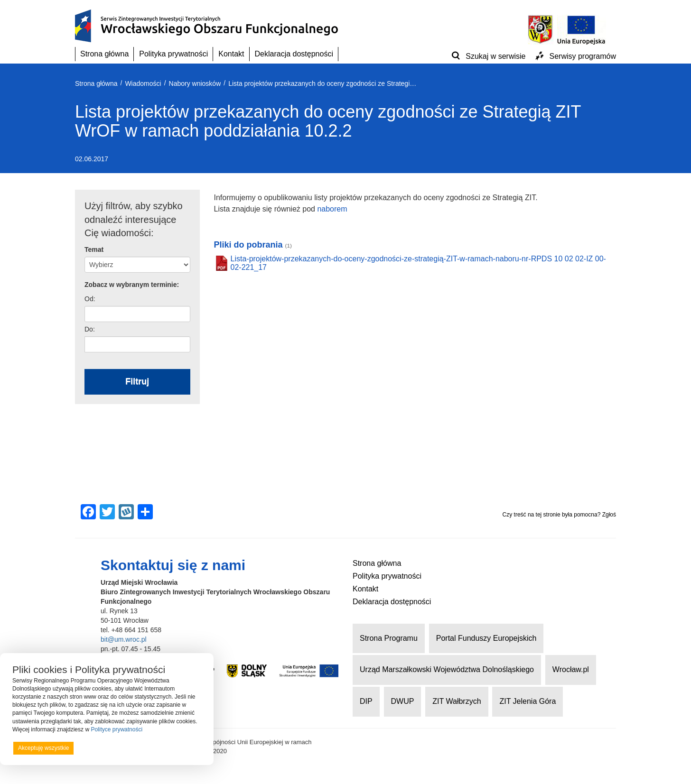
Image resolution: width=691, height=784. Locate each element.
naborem (332, 209)
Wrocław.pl (571, 669)
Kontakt (231, 54)
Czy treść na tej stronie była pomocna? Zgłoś (559, 515)
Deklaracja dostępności (294, 54)
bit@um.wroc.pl (124, 639)
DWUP (403, 701)
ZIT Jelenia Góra (528, 701)
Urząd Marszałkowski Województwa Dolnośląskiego (447, 669)
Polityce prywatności (117, 729)
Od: (90, 299)
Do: (90, 329)
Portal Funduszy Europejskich (486, 638)
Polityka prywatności (173, 54)
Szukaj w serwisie (495, 56)
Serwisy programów (583, 56)
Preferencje (182, 747)
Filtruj (137, 381)
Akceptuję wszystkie (43, 748)
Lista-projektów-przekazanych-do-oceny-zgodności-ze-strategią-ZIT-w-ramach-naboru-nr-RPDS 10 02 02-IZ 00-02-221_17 (418, 263)
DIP (366, 701)
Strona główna (104, 54)
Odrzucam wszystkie (119, 748)
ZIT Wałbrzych (457, 701)
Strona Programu (389, 638)
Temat (94, 249)
